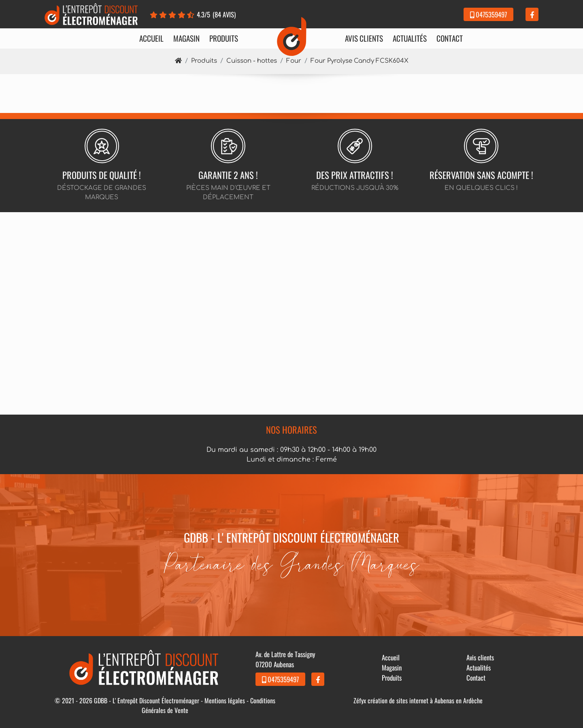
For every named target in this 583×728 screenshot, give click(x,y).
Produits (224, 38)
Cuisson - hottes (252, 61)
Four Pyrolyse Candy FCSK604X (360, 61)
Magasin (186, 38)
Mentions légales (225, 700)
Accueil (151, 38)
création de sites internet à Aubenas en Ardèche (425, 700)
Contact (450, 38)
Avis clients (364, 38)
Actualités (410, 38)
